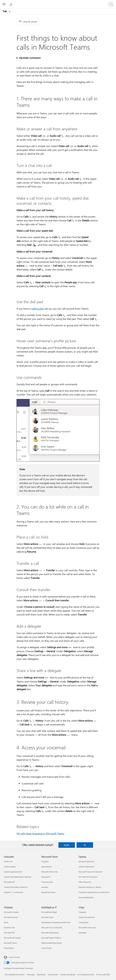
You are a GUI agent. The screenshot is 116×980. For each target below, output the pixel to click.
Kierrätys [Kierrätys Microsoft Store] (45, 887)
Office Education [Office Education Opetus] (85, 882)
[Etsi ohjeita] (11, 4)
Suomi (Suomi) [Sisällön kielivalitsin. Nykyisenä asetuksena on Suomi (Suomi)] (14, 957)
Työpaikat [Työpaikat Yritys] (82, 912)
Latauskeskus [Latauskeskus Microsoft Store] (46, 867)
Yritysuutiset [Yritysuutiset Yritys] (83, 922)
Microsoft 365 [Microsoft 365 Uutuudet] (9, 882)
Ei (85, 845)
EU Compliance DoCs (86, 974)
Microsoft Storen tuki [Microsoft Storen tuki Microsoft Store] (49, 872)
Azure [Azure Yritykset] (6, 922)
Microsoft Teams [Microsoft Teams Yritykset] (10, 943)
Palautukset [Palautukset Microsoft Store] (46, 877)
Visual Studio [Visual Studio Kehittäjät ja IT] (46, 948)
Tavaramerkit (53, 974)
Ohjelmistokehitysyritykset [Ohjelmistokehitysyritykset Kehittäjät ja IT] (52, 943)
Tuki (5, 11)
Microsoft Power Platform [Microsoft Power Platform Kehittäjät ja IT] (51, 938)
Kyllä (67, 845)
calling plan (38, 309)
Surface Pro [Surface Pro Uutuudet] (8, 861)
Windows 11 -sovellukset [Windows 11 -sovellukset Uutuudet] (13, 892)
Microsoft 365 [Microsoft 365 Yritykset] (9, 933)
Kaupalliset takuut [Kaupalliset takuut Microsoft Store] (48, 892)
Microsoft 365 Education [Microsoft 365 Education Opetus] (88, 877)
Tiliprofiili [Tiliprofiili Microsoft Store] (45, 861)
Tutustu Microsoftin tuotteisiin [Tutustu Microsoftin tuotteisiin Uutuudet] (16, 887)
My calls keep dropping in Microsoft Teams (40, 833)
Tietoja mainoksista (68, 974)
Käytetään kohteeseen (30, 58)
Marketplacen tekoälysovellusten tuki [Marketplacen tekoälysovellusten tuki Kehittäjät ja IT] (56, 922)
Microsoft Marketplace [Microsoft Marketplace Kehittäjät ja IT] (50, 933)
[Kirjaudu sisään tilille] (111, 4)
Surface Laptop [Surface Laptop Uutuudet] (10, 867)
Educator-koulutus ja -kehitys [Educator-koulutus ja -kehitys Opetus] (90, 887)
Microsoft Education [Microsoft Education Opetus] (86, 861)
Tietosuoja (31, 974)
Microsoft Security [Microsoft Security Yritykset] (11, 917)
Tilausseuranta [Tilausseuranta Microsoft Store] (47, 882)
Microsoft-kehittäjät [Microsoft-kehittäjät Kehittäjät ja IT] (49, 912)
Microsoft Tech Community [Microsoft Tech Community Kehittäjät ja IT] (52, 927)
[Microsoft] (58, 2)
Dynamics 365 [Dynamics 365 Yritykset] (9, 927)
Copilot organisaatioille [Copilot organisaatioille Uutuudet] (13, 872)
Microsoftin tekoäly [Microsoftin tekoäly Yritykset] (11, 912)
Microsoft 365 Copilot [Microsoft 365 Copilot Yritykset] (12, 938)
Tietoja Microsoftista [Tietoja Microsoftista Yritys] (87, 917)
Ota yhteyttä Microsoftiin (15, 974)
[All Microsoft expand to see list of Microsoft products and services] (4, 4)
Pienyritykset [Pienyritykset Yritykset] (9, 948)
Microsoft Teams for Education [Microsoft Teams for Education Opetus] (90, 872)
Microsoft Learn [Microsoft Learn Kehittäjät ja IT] (47, 917)
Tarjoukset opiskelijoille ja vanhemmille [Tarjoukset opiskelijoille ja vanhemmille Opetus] (94, 892)
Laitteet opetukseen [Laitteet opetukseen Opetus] (86, 867)
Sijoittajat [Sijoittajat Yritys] (82, 933)
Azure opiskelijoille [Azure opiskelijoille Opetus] (86, 897)
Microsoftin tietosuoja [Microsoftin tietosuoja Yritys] (87, 927)
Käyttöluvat (41, 974)
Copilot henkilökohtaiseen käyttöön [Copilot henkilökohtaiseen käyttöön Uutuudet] (18, 877)
